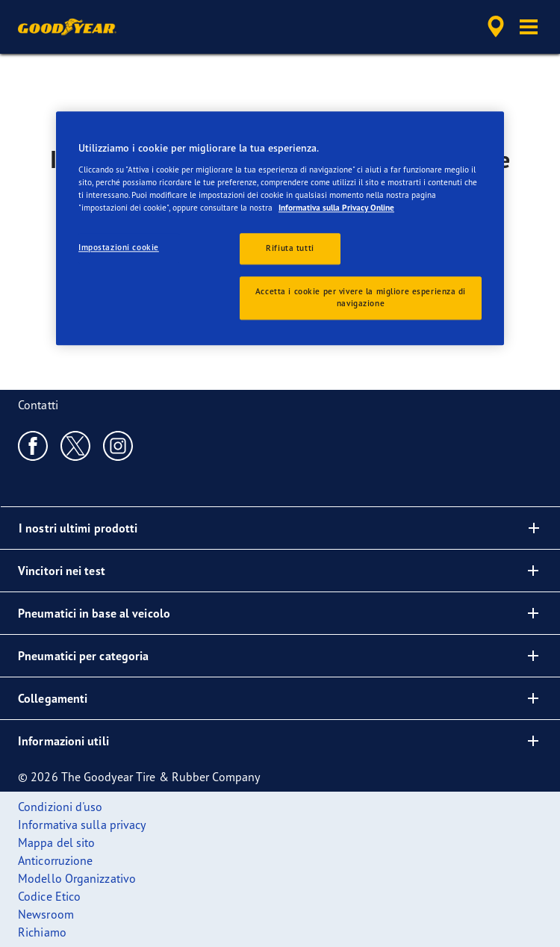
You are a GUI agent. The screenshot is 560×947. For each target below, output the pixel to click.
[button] (529, 27)
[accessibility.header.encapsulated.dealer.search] (496, 27)
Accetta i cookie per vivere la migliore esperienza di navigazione (361, 297)
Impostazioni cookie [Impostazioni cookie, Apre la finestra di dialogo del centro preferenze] (119, 247)
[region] (280, 229)
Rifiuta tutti (290, 248)
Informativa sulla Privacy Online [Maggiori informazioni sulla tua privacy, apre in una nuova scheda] (336, 208)
